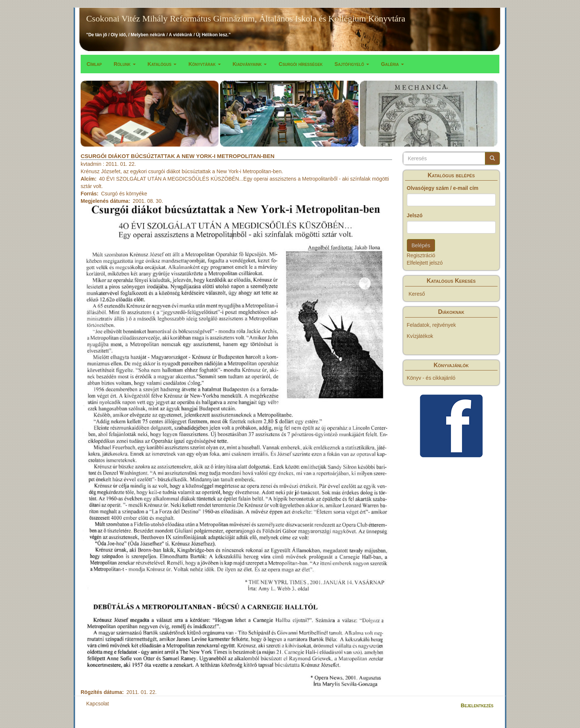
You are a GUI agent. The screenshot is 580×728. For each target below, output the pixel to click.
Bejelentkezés (477, 705)
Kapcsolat (97, 704)
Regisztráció (421, 255)
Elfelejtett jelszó (425, 263)
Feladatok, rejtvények (431, 325)
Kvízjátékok (420, 336)
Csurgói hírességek (301, 64)
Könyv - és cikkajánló (431, 378)
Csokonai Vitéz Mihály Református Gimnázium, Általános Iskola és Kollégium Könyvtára (246, 19)
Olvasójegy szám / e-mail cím (443, 188)
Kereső (417, 294)
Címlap (94, 64)
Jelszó (415, 215)
